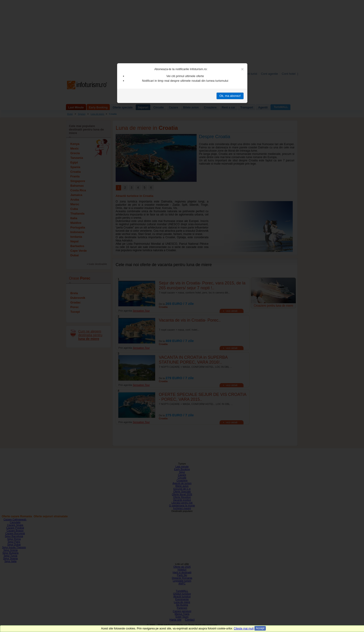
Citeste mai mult (244, 629)
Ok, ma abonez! (230, 96)
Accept (260, 628)
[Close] (242, 69)
